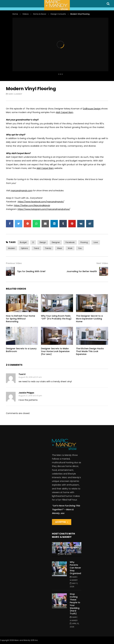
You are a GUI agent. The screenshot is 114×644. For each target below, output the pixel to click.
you (80, 248)
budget (23, 242)
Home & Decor (40, 14)
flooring (84, 242)
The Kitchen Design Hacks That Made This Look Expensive (90, 351)
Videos (26, 14)
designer (56, 242)
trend (36, 248)
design (43, 242)
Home (15, 14)
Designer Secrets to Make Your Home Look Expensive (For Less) (55, 351)
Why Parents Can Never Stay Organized (75, 568)
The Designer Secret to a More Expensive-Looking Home (89, 319)
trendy (48, 248)
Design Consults (58, 14)
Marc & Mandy (15, 94)
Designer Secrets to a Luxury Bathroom (21, 350)
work (70, 248)
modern (12, 248)
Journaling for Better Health (82, 271)
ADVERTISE (62, 522)
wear (60, 248)
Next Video (102, 263)
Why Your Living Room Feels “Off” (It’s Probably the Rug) (56, 317)
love (96, 242)
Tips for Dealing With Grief (31, 271)
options (24, 248)
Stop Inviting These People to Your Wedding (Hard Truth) (75, 604)
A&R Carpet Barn (65, 112)
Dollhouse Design (92, 109)
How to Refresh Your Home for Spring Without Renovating (20, 319)
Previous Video (14, 263)
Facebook (70, 242)
